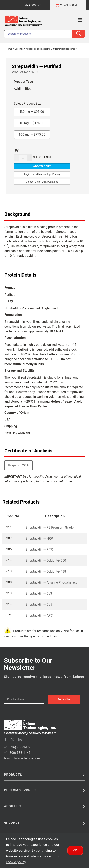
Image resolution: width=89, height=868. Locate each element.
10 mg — (32, 122)
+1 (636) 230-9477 (17, 747)
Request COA (18, 465)
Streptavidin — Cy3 (39, 594)
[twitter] (13, 740)
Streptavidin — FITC (39, 549)
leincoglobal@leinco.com (22, 758)
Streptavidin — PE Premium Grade (50, 527)
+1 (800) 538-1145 (17, 753)
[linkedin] (20, 740)
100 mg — (32, 133)
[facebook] (6, 740)
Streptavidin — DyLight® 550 (46, 560)
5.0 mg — (32, 111)
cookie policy (16, 862)
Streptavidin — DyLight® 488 (46, 571)
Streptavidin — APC (39, 616)
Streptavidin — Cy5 (39, 605)
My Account (33, 5)
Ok (75, 850)
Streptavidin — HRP (39, 538)
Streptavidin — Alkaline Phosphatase (52, 583)
